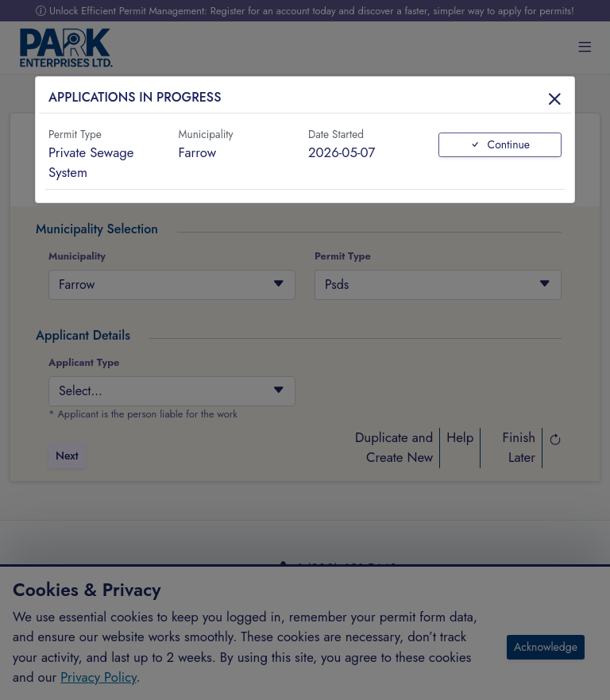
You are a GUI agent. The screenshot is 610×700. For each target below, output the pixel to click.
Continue (500, 144)
